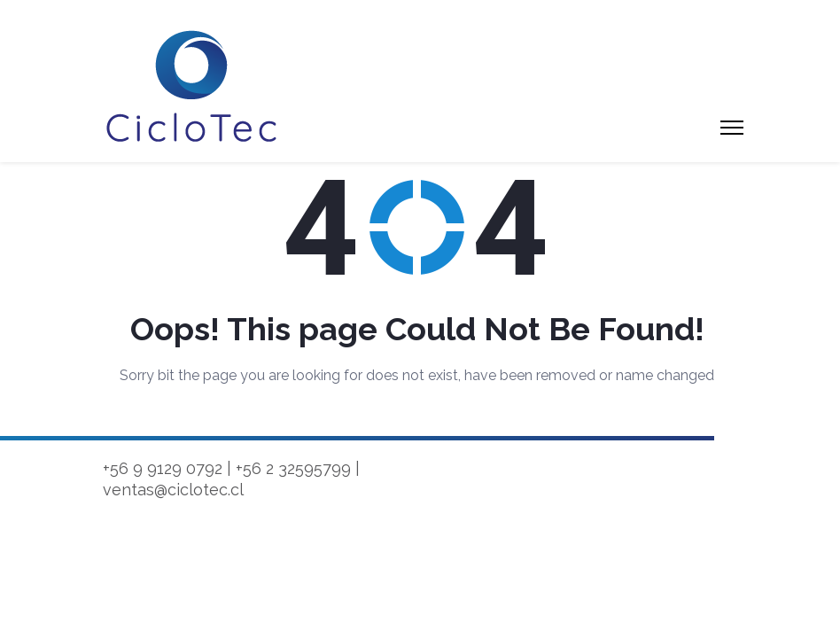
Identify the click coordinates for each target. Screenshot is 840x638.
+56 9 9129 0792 (163, 468)
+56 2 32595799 (293, 468)
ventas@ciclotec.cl (173, 490)
